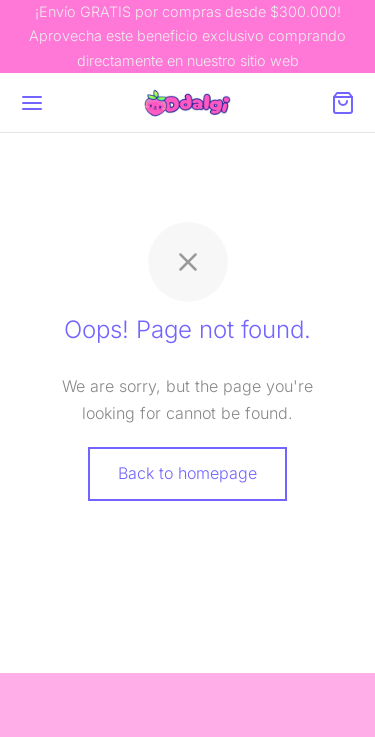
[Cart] (343, 103)
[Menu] (32, 103)
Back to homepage (187, 473)
